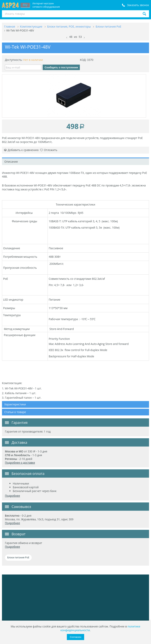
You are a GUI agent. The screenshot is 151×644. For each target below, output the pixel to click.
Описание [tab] (11, 162)
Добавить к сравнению (21, 150)
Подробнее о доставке (20, 463)
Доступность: (14, 60)
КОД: (83, 60)
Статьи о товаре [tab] (15, 412)
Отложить (49, 150)
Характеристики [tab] (15, 404)
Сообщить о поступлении (61, 67)
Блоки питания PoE (18, 557)
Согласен (75, 637)
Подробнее (12, 496)
